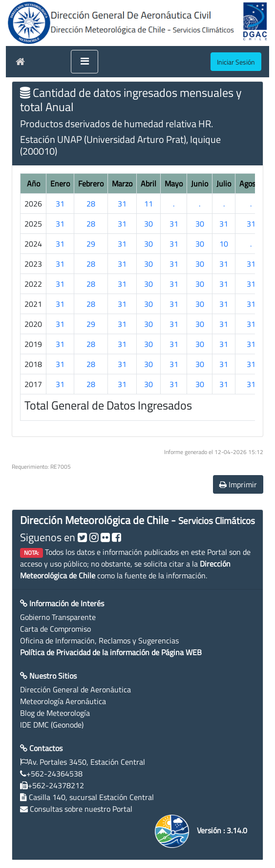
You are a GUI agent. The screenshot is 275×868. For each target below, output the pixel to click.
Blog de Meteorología (55, 713)
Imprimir (238, 484)
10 (224, 244)
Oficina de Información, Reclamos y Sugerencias (99, 640)
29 (91, 244)
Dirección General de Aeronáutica (75, 689)
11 (148, 204)
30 (148, 224)
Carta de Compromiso (55, 629)
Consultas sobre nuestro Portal (81, 809)
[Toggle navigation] (85, 62)
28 (91, 204)
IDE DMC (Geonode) (52, 725)
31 (60, 204)
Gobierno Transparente (58, 617)
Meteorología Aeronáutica (63, 701)
